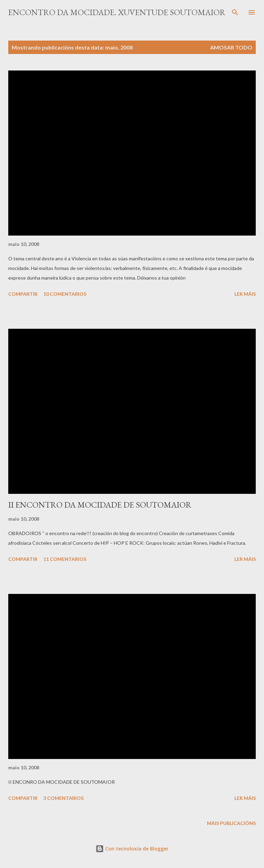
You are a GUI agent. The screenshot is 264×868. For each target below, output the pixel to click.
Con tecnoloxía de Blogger (132, 849)
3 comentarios (63, 798)
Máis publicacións (231, 823)
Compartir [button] (23, 294)
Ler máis (245, 294)
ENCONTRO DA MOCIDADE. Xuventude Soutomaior (117, 12)
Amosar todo (231, 47)
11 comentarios (65, 559)
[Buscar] (235, 12)
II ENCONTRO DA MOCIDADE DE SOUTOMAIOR (100, 505)
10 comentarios (65, 294)
